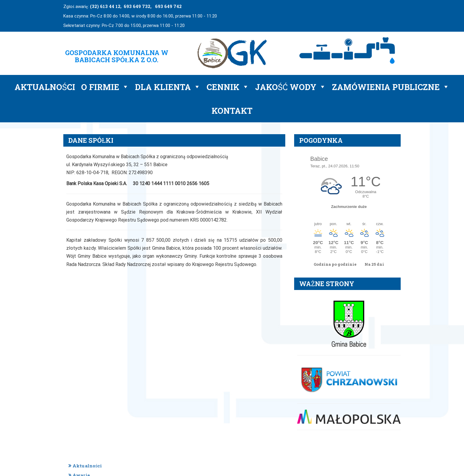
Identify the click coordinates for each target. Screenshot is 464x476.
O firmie (105, 87)
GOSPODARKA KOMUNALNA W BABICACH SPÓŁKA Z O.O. (117, 56)
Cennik (228, 87)
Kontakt (232, 110)
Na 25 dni (374, 264)
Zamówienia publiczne (391, 87)
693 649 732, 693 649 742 (153, 6)
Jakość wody (291, 87)
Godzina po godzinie (336, 264)
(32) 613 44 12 (105, 6)
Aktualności (45, 87)
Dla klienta (168, 87)
